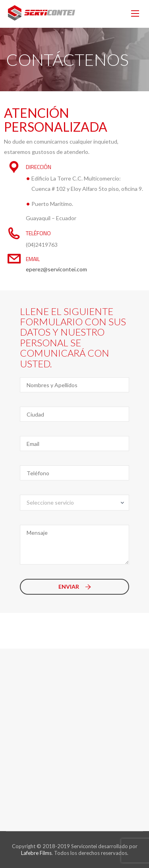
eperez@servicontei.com (56, 269)
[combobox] (74, 503)
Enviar (75, 587)
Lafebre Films (36, 853)
